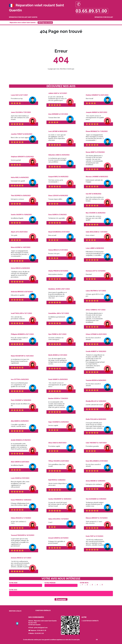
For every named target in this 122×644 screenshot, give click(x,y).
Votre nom (13, 583)
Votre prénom (50, 583)
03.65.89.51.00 (42, 630)
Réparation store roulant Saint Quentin (23, 17)
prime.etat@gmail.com (41, 628)
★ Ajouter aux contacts (90, 621)
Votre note (84, 583)
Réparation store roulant (104, 17)
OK (97, 640)
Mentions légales (15, 611)
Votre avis (13, 590)
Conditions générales (43, 610)
